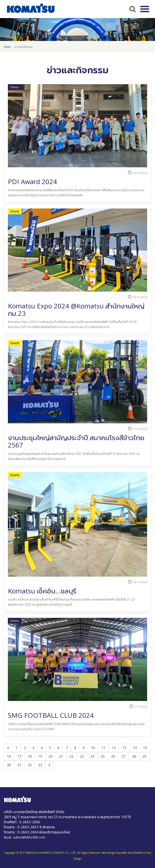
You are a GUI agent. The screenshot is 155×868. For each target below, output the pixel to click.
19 (40, 756)
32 (30, 765)
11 (103, 748)
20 (51, 756)
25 (103, 756)
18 (30, 756)
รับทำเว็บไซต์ (135, 853)
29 (144, 756)
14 (135, 748)
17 (19, 756)
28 (134, 756)
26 (113, 756)
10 (93, 748)
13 (124, 748)
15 (145, 748)
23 (82, 756)
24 (92, 756)
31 (19, 765)
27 (123, 756)
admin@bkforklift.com (29, 837)
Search (132, 9)
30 (9, 765)
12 (114, 748)
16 (9, 756)
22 (71, 756)
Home (7, 47)
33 (40, 765)
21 (61, 756)
